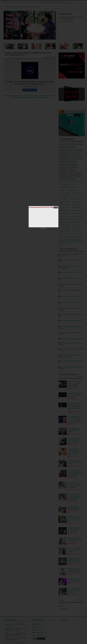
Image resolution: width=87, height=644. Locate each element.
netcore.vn (45, 228)
